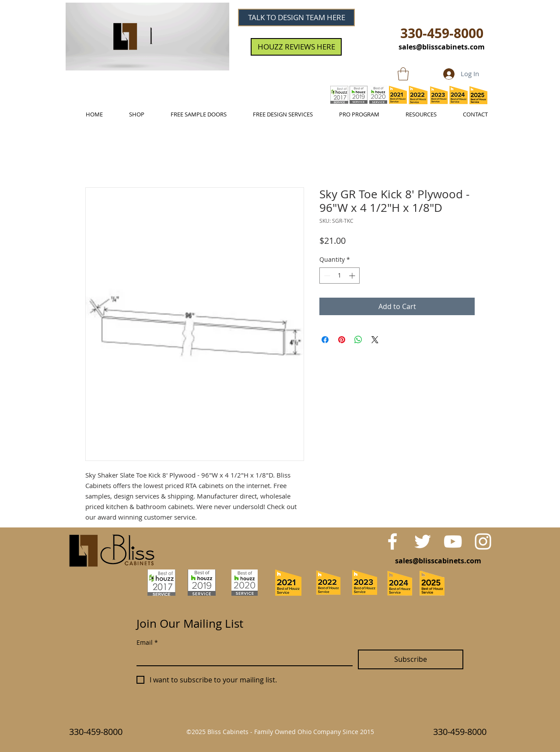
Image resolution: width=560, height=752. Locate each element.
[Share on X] (375, 340)
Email (147, 642)
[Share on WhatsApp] (358, 340)
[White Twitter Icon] (423, 541)
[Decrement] (326, 276)
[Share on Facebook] (325, 340)
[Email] (242, 657)
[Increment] (353, 276)
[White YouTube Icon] (453, 541)
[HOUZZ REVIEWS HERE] (296, 47)
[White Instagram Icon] (483, 541)
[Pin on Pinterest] (342, 340)
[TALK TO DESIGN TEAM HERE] (296, 18)
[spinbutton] (339, 276)
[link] (403, 74)
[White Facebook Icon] (392, 541)
